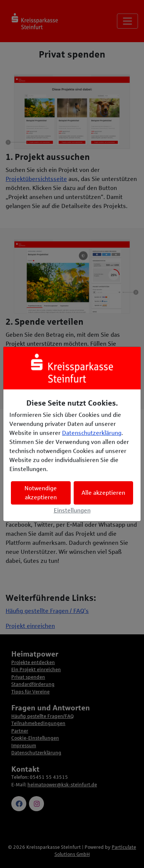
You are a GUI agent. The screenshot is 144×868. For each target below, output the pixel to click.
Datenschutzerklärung (92, 433)
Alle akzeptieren (103, 493)
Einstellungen (72, 510)
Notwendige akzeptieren (41, 493)
